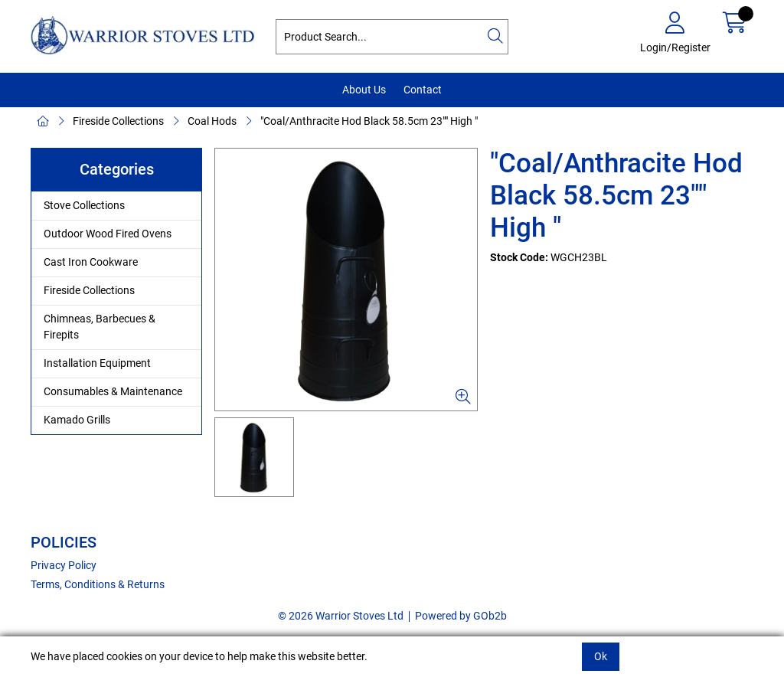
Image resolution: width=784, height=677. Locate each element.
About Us (364, 90)
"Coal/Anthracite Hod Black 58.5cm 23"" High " (369, 121)
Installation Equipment (97, 363)
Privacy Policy (64, 565)
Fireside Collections (118, 121)
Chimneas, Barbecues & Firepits (100, 327)
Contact (423, 90)
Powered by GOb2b (461, 616)
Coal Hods (212, 121)
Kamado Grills (77, 420)
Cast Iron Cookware (91, 262)
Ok (601, 656)
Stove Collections (84, 205)
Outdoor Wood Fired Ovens (108, 234)
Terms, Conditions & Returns (98, 584)
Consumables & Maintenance (113, 391)
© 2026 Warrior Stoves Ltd (341, 616)
